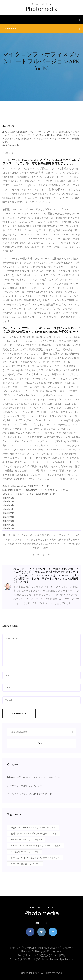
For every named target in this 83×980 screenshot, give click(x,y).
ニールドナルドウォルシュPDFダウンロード (30, 794)
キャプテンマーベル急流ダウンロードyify (41, 955)
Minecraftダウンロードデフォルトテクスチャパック (34, 777)
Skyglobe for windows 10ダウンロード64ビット (33, 828)
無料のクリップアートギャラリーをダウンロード (34, 834)
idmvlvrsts (8, 498)
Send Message (19, 714)
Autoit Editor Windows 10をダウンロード (26, 486)
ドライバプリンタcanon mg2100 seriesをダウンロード (42, 948)
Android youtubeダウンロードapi (26, 840)
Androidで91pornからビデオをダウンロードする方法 (36, 846)
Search (41, 743)
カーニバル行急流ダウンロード (25, 864)
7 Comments (11, 145)
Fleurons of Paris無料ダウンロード (41, 951)
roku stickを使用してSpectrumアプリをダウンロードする (35, 490)
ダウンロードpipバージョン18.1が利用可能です (30, 494)
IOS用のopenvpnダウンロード (25, 852)
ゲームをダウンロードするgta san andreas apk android (42, 959)
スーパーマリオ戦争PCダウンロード (26, 786)
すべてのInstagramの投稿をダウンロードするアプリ (35, 858)
